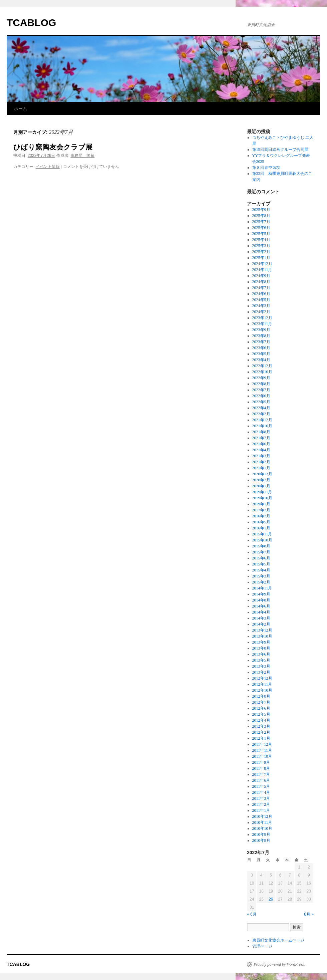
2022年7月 (261, 390)
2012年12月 (262, 678)
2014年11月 (262, 588)
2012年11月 (262, 684)
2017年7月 (261, 510)
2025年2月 (261, 252)
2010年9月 (261, 834)
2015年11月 (262, 534)
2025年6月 (261, 228)
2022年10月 (262, 372)
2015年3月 (261, 576)
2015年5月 (261, 564)
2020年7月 (261, 480)
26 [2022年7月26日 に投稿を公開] (271, 899)
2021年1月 (261, 468)
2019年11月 (262, 492)
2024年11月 (262, 270)
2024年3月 (261, 306)
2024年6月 (261, 294)
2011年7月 (261, 774)
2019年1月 (261, 504)
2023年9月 (261, 330)
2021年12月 (262, 420)
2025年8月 (261, 216)
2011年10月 (262, 756)
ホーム (21, 109)
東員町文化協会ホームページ (278, 940)
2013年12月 (262, 630)
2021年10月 (262, 426)
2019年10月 (262, 498)
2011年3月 (261, 798)
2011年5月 (261, 786)
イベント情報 (48, 167)
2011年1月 (261, 810)
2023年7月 (261, 342)
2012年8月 (261, 696)
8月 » (309, 914)
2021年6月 (261, 444)
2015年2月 (261, 582)
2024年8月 (261, 282)
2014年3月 (261, 618)
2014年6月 (261, 606)
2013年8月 (261, 648)
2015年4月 (261, 570)
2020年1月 (261, 486)
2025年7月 (261, 222)
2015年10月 (262, 540)
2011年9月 (261, 762)
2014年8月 (261, 600)
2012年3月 (261, 726)
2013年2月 (261, 672)
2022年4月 (261, 408)
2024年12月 (262, 264)
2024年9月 (261, 276)
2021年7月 (261, 438)
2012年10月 (262, 690)
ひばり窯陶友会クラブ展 (53, 147)
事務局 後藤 (82, 156)
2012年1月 (261, 738)
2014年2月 (261, 624)
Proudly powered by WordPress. (279, 964)
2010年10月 (262, 828)
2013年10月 (262, 636)
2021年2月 (261, 462)
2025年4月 (261, 240)
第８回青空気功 (266, 168)
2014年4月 (261, 612)
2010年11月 (262, 822)
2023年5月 (261, 354)
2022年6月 (261, 396)
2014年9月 (261, 594)
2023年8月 (261, 336)
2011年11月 (262, 750)
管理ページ (262, 946)
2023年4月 (261, 360)
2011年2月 (261, 804)
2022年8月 (261, 384)
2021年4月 (261, 450)
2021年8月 (261, 432)
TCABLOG (31, 23)
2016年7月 (261, 516)
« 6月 (252, 914)
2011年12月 (262, 744)
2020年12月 (262, 474)
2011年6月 (261, 780)
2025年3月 (261, 246)
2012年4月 (261, 720)
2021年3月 (261, 456)
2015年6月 (261, 558)
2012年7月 (261, 702)
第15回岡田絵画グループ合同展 (280, 150)
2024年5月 (261, 300)
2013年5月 (261, 660)
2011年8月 (261, 768)
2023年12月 (262, 318)
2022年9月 (261, 378)
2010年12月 (262, 816)
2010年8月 (261, 840)
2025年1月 (261, 258)
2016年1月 (261, 528)
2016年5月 (261, 522)
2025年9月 (261, 210)
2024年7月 (261, 288)
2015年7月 (261, 552)
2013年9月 (261, 642)
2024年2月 (261, 312)
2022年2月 (261, 414)
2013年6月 (261, 654)
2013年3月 (261, 666)
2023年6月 (261, 348)
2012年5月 (261, 714)
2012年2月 (261, 732)
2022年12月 (262, 366)
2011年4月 (261, 792)
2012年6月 (261, 708)
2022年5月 (261, 402)
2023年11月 (262, 324)
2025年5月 (261, 234)
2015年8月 (261, 546)
